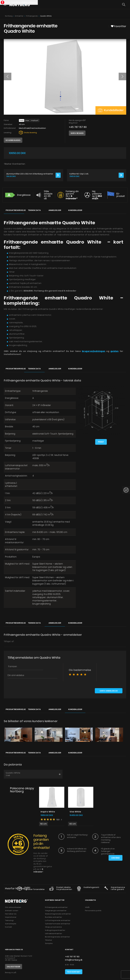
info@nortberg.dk (74, 960)
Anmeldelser (55, 210)
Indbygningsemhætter (55, 930)
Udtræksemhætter (54, 934)
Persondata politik (93, 911)
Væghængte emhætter (56, 911)
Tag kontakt (74, 972)
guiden (115, 351)
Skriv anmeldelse (109, 691)
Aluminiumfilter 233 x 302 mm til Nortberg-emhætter (30, 174)
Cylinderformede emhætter (58, 924)
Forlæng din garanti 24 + (72, 195)
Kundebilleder (111, 110)
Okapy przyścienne (53, 927)
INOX (27, 120)
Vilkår (87, 907)
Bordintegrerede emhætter (57, 937)
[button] (8, 76)
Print (101, 442)
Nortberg (9, 16)
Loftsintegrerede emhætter (58, 920)
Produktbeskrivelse (15, 210)
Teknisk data (34, 210)
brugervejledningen (94, 351)
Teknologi (9, 920)
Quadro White (33, 774)
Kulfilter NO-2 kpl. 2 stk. (79, 174)
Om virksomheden (13, 907)
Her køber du (11, 914)
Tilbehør (49, 940)
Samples (49, 943)
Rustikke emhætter (54, 917)
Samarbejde (11, 924)
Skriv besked (77, 133)
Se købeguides (13, 140)
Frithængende (32, 16)
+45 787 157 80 (78, 127)
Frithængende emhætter (56, 907)
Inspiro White (48, 812)
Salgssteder (14, 967)
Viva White (75, 812)
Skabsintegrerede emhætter (58, 914)
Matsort (35, 120)
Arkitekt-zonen (12, 911)
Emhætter (19, 16)
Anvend (115, 858)
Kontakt (9, 927)
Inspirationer (11, 917)
